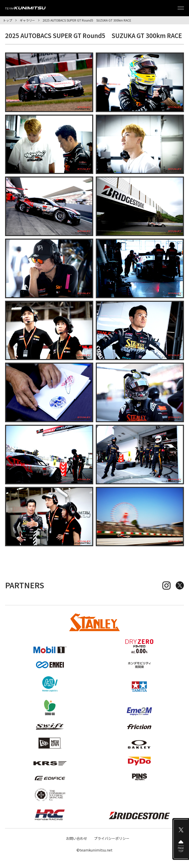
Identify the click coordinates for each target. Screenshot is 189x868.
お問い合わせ (77, 838)
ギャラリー (27, 20)
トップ (8, 20)
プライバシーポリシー (112, 838)
